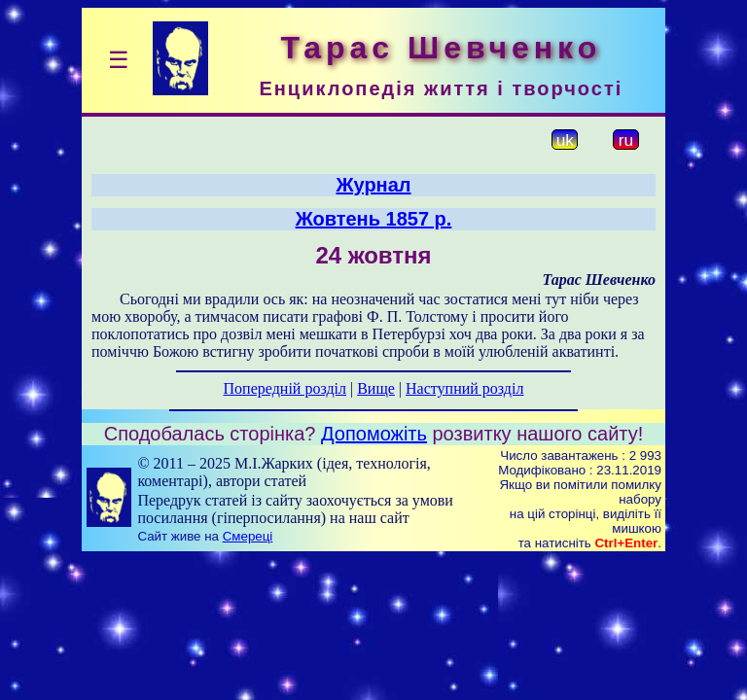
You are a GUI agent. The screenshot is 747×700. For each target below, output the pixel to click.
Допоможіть (374, 434)
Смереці (248, 536)
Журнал (373, 185)
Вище (376, 388)
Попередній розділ (285, 388)
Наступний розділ (464, 388)
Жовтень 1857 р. (374, 219)
